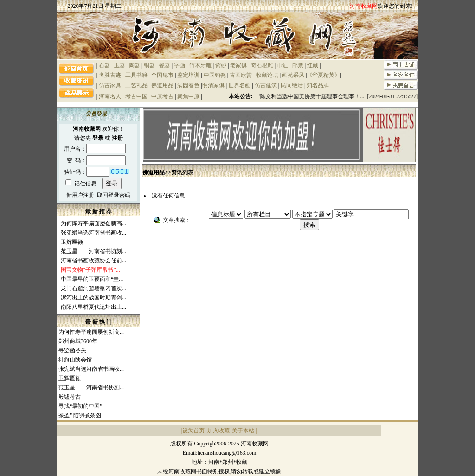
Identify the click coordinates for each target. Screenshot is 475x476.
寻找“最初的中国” (80, 406)
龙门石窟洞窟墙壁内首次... (93, 288)
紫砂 (221, 65)
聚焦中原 (188, 96)
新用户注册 (80, 195)
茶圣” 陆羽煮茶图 (80, 415)
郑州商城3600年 (78, 341)
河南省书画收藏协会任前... (93, 260)
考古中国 (136, 96)
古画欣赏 (241, 75)
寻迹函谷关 (72, 350)
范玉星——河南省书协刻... (93, 251)
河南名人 (110, 96)
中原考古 (162, 96)
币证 (282, 65)
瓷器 (165, 65)
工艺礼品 (136, 85)
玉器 (120, 65)
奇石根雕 (262, 65)
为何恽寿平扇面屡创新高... (93, 223)
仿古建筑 (266, 85)
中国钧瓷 (215, 75)
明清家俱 (213, 85)
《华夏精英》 (323, 75)
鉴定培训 (188, 75)
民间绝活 (292, 85)
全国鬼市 (162, 75)
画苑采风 (293, 75)
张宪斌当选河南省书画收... (93, 233)
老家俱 (238, 65)
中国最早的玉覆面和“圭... (92, 279)
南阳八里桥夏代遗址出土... (93, 307)
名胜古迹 (110, 75)
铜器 (149, 65)
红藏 (313, 65)
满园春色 (188, 85)
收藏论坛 (267, 75)
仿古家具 (110, 85)
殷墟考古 (70, 397)
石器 (104, 65)
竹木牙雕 (200, 65)
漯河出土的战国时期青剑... (93, 298)
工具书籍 (136, 75)
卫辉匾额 (72, 242)
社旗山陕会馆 (75, 360)
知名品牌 (318, 85)
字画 (180, 65)
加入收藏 (218, 431)
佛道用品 (162, 85)
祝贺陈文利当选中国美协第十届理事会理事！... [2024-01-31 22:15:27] (335, 96)
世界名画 (239, 85)
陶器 (135, 65)
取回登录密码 (114, 195)
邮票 (298, 65)
